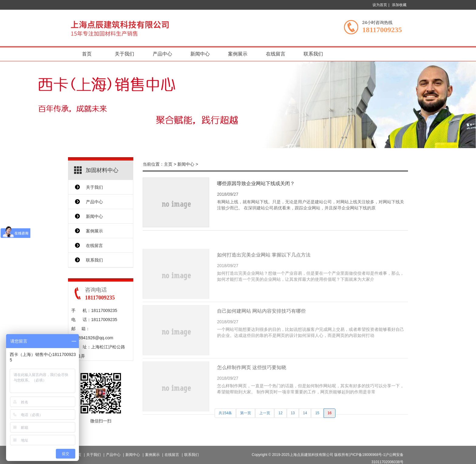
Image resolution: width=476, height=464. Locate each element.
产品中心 (162, 54)
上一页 (265, 413)
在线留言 (276, 54)
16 (330, 413)
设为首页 (380, 5)
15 (317, 413)
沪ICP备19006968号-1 (367, 460)
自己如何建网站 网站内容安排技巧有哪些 (261, 323)
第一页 (246, 413)
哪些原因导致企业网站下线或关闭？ (256, 183)
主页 (168, 164)
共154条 (225, 413)
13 (293, 413)
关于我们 (124, 54)
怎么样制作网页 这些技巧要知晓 (252, 379)
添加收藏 (399, 5)
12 (280, 413)
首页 (87, 54)
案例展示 (238, 54)
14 (305, 413)
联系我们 (313, 54)
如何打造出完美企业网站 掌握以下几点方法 (264, 267)
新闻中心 (200, 54)
